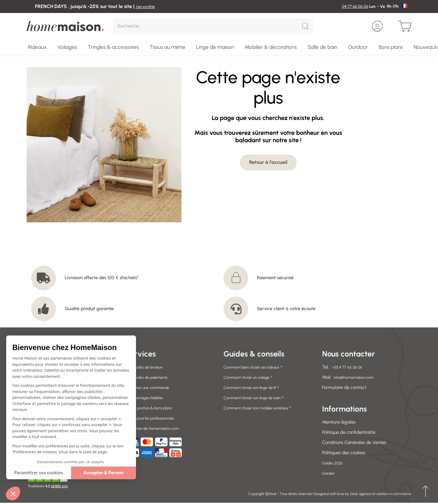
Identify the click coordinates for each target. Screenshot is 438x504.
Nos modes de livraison (148, 367)
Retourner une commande (152, 387)
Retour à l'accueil (268, 162)
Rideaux (37, 47)
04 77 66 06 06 (355, 6)
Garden (330, 473)
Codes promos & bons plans (153, 408)
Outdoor (358, 47)
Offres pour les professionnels (154, 418)
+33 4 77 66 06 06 (350, 367)
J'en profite (148, 6)
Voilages (67, 47)
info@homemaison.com (357, 377)
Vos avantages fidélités (149, 398)
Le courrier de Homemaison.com (158, 428)
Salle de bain (322, 47)
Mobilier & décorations (271, 47)
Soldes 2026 (334, 463)
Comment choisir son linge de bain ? (260, 398)
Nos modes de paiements (151, 377)
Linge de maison (215, 47)
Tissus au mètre (168, 47)
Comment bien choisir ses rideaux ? (259, 367)
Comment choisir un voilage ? (253, 377)
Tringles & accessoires (113, 47)
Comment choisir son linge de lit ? (257, 387)
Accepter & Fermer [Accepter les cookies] (54, 473)
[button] (13, 493)
